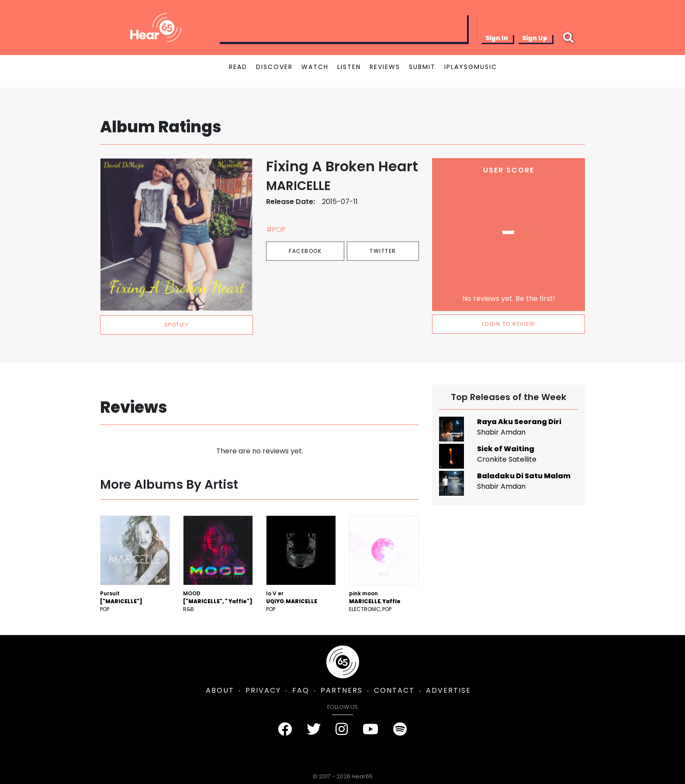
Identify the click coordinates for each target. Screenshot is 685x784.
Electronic (365, 609)
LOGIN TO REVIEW (509, 324)
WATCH (315, 67)
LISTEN (349, 67)
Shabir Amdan (501, 432)
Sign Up (535, 38)
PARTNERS (342, 690)
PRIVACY (263, 690)
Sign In (497, 38)
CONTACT (394, 690)
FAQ (301, 690)
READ (238, 67)
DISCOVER (274, 67)
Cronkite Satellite (507, 459)
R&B (189, 609)
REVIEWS (385, 67)
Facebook (305, 251)
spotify (177, 325)
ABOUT (220, 690)
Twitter (383, 251)
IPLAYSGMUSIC (471, 67)
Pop (105, 609)
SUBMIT (422, 67)
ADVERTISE (448, 690)
